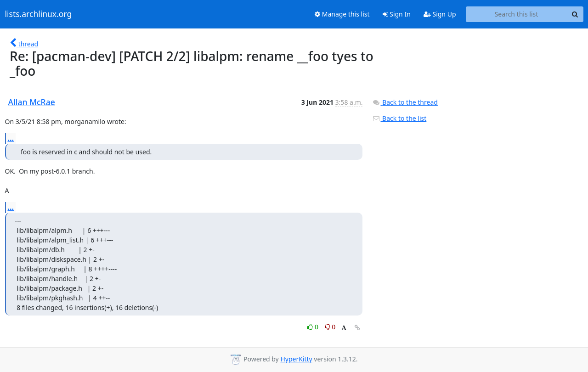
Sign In (397, 14)
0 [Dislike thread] (330, 327)
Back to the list (399, 118)
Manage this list (342, 14)
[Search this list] (517, 14)
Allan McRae (32, 102)
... (11, 138)
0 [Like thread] (314, 327)
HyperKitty (296, 359)
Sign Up (440, 14)
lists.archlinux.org (39, 14)
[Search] (575, 14)
